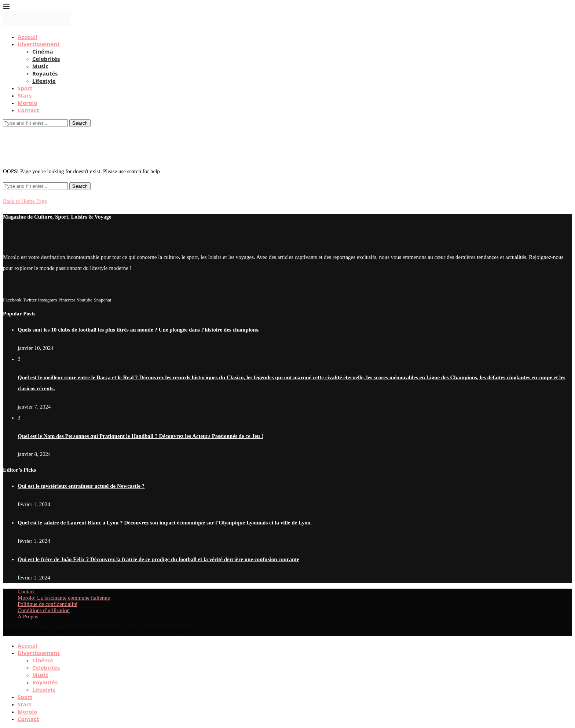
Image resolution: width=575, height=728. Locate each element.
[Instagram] (47, 300)
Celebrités (46, 59)
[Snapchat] (103, 300)
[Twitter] (30, 300)
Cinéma (43, 51)
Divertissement (39, 44)
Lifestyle (44, 81)
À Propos (28, 617)
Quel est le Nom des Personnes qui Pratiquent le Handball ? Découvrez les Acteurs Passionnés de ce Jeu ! (140, 436)
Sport (25, 88)
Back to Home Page (25, 201)
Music (40, 66)
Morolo (27, 103)
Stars (25, 95)
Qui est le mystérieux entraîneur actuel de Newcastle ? (81, 486)
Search (80, 123)
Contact (28, 110)
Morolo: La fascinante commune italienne (64, 598)
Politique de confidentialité (47, 604)
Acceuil (28, 37)
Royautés (45, 73)
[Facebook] (12, 300)
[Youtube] (84, 300)
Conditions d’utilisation (44, 610)
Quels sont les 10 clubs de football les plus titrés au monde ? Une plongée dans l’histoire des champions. (138, 330)
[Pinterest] (67, 300)
